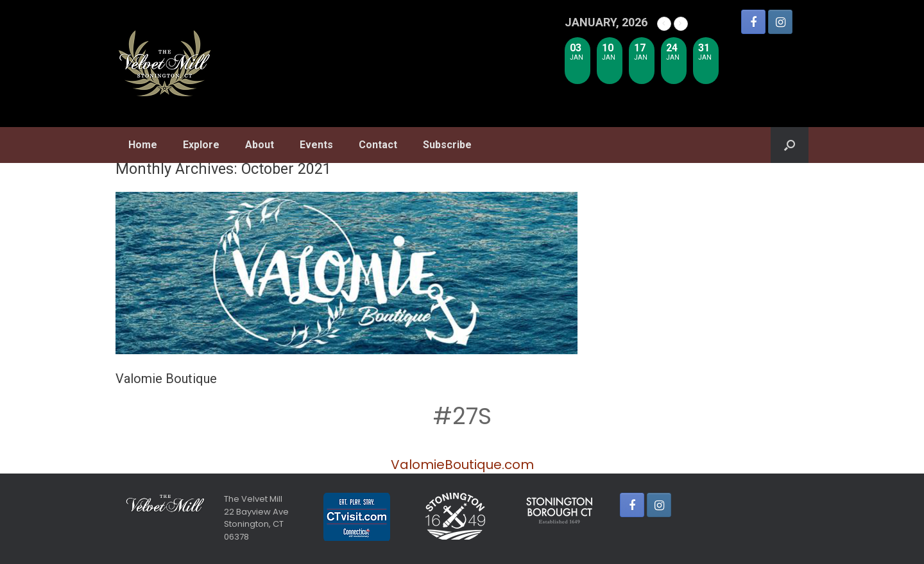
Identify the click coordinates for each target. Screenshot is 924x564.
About (260, 145)
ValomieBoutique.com (462, 465)
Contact (378, 145)
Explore (201, 145)
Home (143, 145)
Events (316, 145)
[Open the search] (790, 145)
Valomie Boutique (166, 379)
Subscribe (447, 145)
